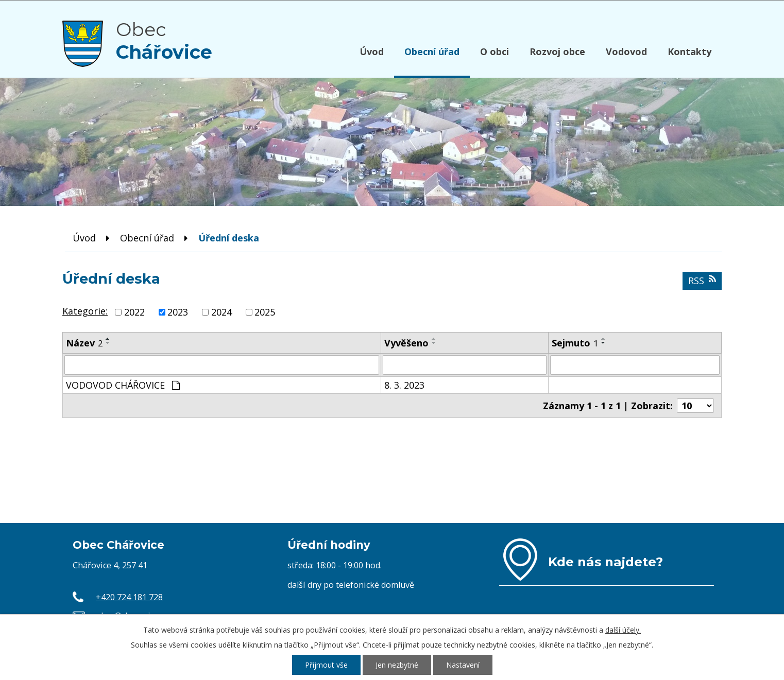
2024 (221, 312)
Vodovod (626, 51)
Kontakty (689, 51)
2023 (178, 312)
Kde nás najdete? (606, 562)
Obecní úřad (432, 51)
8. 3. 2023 (404, 385)
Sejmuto (575, 343)
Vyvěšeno (406, 343)
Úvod (372, 51)
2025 (265, 312)
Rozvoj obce (557, 51)
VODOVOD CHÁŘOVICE (123, 385)
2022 (134, 312)
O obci (495, 51)
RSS (702, 281)
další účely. (623, 630)
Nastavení (463, 665)
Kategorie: (85, 311)
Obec (164, 41)
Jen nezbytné (397, 665)
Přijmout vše (326, 665)
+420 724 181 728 (129, 597)
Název (84, 343)
